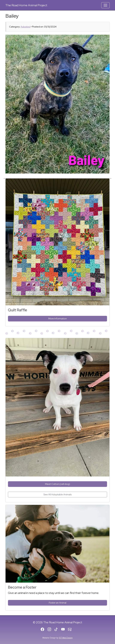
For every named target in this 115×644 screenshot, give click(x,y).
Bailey (12, 16)
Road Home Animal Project (26, 5)
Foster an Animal (58, 603)
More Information (58, 319)
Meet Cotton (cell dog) (57, 484)
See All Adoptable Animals (57, 494)
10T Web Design (66, 638)
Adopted (25, 27)
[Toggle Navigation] (105, 5)
